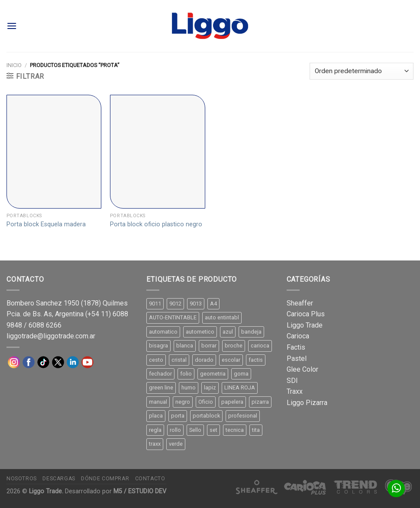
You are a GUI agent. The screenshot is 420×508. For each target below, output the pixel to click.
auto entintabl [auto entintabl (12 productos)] (222, 317)
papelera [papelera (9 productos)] (232, 402)
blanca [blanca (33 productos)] (185, 346)
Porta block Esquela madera (46, 224)
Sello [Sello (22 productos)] (195, 430)
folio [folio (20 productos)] (186, 374)
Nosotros (22, 479)
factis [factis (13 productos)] (256, 360)
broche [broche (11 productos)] (234, 346)
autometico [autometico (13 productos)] (200, 332)
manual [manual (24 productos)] (158, 402)
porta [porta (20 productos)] (178, 416)
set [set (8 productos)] (213, 430)
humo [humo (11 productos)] (189, 387)
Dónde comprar (105, 479)
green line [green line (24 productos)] (161, 387)
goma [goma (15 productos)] (241, 374)
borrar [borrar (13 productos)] (209, 346)
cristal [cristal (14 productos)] (179, 360)
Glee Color (302, 369)
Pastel (297, 358)
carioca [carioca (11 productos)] (260, 346)
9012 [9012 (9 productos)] (175, 304)
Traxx (295, 391)
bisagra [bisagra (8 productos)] (158, 346)
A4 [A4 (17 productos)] (213, 304)
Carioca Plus (306, 314)
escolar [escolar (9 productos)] (231, 360)
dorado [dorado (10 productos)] (204, 360)
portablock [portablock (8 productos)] (206, 416)
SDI (292, 381)
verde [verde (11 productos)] (176, 444)
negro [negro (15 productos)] (183, 402)
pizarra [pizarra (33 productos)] (260, 402)
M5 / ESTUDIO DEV (140, 491)
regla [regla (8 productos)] (155, 430)
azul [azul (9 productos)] (228, 332)
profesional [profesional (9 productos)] (243, 416)
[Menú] (12, 26)
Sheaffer (300, 303)
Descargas (59, 479)
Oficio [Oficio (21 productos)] (206, 402)
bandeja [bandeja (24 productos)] (251, 332)
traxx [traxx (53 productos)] (155, 444)
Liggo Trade (305, 325)
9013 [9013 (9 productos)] (196, 304)
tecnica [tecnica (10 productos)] (235, 430)
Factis (296, 347)
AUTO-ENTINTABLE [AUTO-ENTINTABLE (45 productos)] (173, 317)
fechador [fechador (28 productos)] (160, 374)
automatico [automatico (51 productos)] (163, 332)
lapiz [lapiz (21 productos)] (210, 387)
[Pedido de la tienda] (362, 71)
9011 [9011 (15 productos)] (155, 304)
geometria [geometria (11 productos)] (213, 374)
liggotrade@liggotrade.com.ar (51, 336)
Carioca (298, 336)
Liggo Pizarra (307, 403)
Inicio (14, 65)
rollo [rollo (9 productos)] (175, 430)
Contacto (150, 479)
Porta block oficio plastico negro (156, 224)
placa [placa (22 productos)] (156, 416)
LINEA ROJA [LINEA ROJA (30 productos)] (240, 387)
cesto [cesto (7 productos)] (156, 360)
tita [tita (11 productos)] (256, 430)
